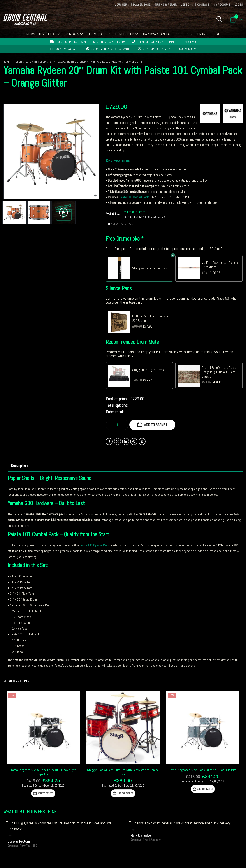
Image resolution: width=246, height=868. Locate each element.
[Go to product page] (43, 728)
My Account (222, 5)
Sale (218, 34)
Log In (239, 5)
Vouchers (122, 5)
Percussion (125, 34)
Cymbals (72, 34)
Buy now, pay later (67, 49)
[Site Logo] (25, 19)
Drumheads (97, 34)
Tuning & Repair (166, 5)
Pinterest (134, 441)
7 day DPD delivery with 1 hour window (169, 49)
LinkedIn (126, 441)
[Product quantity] (117, 425)
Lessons (187, 5)
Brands (203, 34)
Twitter (118, 441)
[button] (219, 19)
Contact (203, 5)
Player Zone (142, 5)
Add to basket (156, 425)
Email (142, 441)
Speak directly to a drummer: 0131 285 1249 (166, 42)
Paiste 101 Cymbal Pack (134, 197)
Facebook (109, 441)
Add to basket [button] (45, 793)
